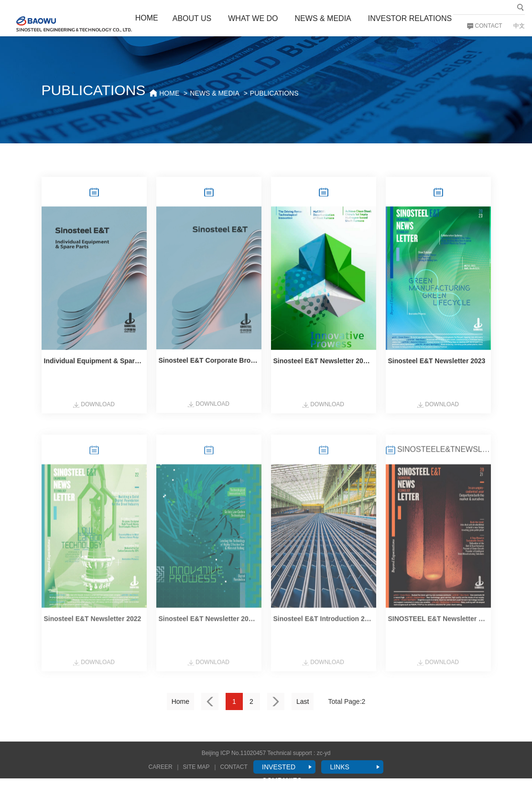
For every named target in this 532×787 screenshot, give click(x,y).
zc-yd (324, 753)
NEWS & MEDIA (323, 18)
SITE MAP (196, 767)
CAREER (161, 767)
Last (303, 701)
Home (180, 701)
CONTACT (484, 26)
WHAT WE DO (253, 18)
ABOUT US (192, 18)
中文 (519, 26)
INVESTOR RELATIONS (410, 18)
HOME (147, 18)
